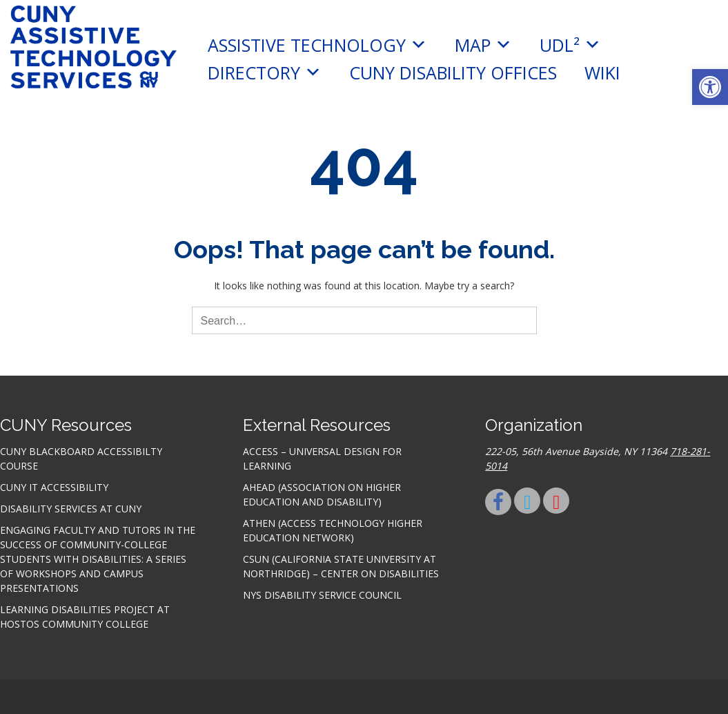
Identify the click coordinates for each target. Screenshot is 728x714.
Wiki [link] (602, 73)
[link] (710, 87)
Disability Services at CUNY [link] (71, 509)
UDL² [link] (570, 45)
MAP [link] (483, 45)
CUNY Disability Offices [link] (453, 73)
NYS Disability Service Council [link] (322, 595)
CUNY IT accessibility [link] (54, 487)
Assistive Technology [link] (317, 45)
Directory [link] (265, 73)
